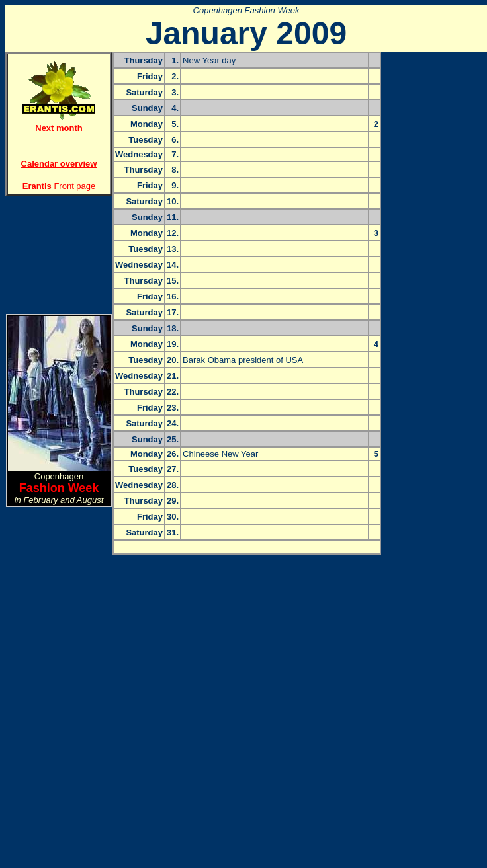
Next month (59, 128)
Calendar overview (59, 164)
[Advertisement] (59, 251)
